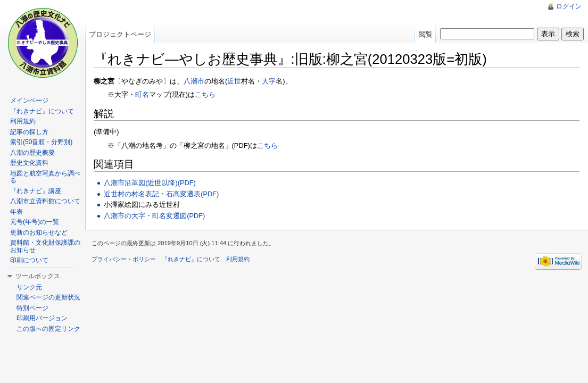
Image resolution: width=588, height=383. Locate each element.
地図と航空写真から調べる (45, 177)
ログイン (569, 6)
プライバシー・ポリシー (124, 259)
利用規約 (23, 121)
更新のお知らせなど (39, 232)
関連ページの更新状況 (48, 297)
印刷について (29, 260)
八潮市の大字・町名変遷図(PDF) (154, 216)
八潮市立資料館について (45, 201)
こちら (205, 94)
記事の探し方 (29, 132)
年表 (16, 212)
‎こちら (267, 145)
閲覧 (426, 34)
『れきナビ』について (42, 111)
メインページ (29, 101)
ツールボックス (38, 276)
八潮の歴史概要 (32, 153)
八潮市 (194, 81)
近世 (234, 81)
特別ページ (32, 308)
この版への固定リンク (48, 329)
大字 (269, 81)
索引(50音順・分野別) (41, 142)
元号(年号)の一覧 (35, 222)
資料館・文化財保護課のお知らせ (45, 246)
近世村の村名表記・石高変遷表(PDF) (161, 194)
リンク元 (29, 287)
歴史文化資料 (29, 163)
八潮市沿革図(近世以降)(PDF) (150, 183)
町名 (142, 94)
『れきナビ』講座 (36, 191)
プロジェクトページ (120, 34)
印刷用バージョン (42, 318)
